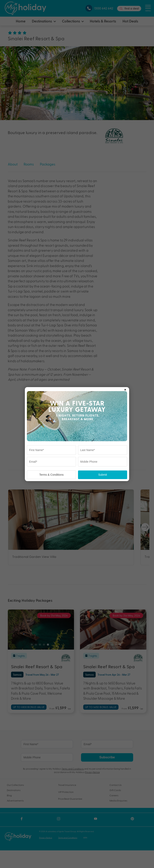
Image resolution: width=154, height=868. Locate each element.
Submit (103, 475)
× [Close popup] (125, 389)
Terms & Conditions (51, 475)
